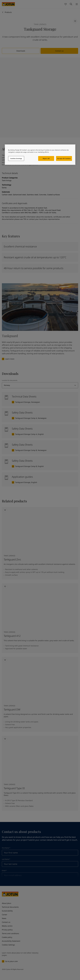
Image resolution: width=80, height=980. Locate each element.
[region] (40, 155)
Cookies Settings (16, 158)
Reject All (46, 158)
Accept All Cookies (64, 158)
